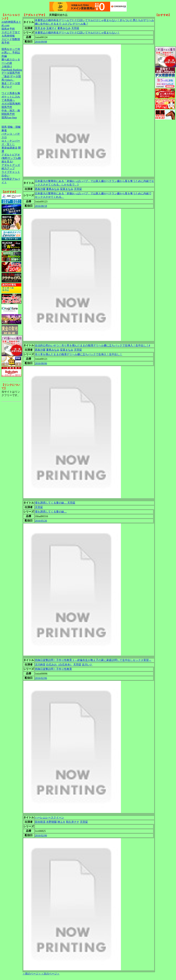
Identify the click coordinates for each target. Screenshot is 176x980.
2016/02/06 (41, 678)
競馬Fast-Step (9, 117)
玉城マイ (51, 28)
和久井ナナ (73, 822)
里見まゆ (40, 28)
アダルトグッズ (11, 165)
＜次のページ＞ (50, 974)
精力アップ (8, 169)
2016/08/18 (41, 206)
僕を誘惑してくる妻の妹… (51, 512)
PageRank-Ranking (12, 70)
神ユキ (61, 822)
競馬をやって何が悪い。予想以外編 (11, 53)
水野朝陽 (51, 822)
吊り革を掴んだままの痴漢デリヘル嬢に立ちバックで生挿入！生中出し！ (79, 354)
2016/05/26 (41, 521)
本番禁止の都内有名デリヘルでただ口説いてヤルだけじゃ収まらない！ (77, 33)
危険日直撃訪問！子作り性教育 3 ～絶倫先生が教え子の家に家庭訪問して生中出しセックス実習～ (93, 660)
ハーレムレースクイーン (49, 817)
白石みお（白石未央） (59, 665)
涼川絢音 (40, 665)
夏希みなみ (64, 28)
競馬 (4, 127)
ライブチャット (11, 172)
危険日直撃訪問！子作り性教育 (53, 669)
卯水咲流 (40, 822)
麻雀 (4, 130)
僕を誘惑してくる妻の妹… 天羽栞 (55, 503)
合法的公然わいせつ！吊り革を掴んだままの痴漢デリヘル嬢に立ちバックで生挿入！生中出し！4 (92, 345)
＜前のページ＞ (32, 974)
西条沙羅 (40, 189)
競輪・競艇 (14, 127)
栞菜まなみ (67, 189)
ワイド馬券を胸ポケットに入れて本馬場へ (11, 97)
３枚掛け (7, 66)
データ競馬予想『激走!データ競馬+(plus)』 (11, 76)
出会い (5, 175)
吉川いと (87, 665)
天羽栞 (75, 28)
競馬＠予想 (8, 29)
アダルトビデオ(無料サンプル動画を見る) (11, 158)
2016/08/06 (41, 363)
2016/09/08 (41, 42)
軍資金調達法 (9, 148)
